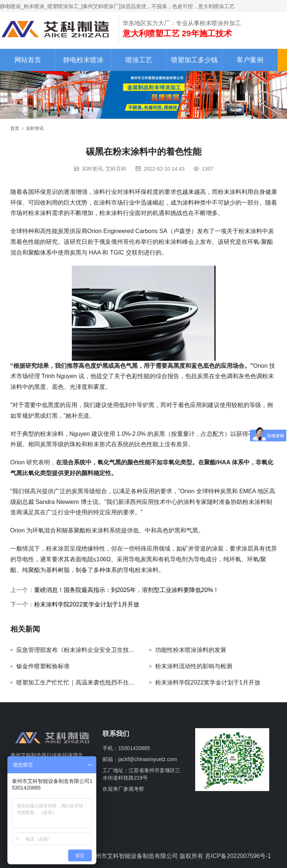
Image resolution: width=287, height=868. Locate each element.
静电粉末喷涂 (83, 60)
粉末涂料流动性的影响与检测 (194, 666)
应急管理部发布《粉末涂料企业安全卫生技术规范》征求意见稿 (77, 650)
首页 (15, 128)
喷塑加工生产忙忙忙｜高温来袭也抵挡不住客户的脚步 (77, 682)
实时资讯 (92, 169)
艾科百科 (116, 169)
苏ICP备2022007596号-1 (238, 856)
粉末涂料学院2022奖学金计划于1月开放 (87, 604)
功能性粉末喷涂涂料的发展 (191, 650)
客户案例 (250, 60)
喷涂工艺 (139, 60)
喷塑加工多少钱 (194, 60)
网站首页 (28, 60)
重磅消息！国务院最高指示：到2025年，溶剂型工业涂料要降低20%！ (127, 590)
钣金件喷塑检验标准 (43, 666)
